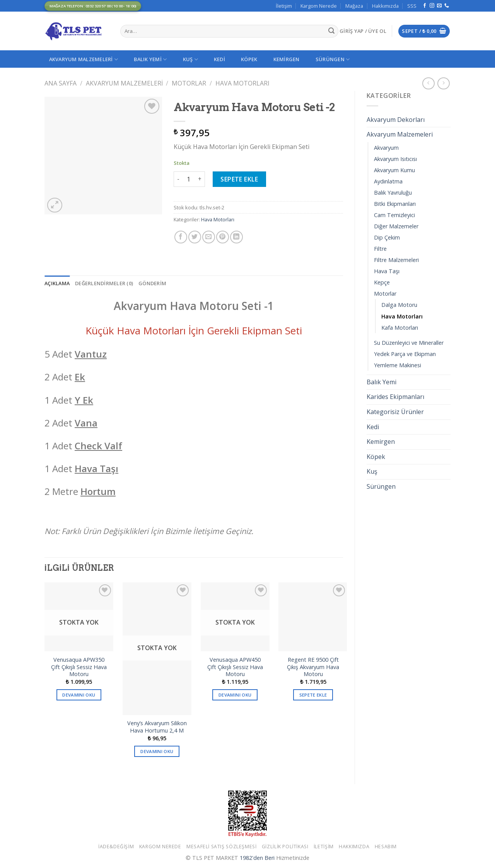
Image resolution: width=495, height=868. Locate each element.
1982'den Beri (257, 858)
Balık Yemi (150, 59)
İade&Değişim (116, 847)
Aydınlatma (388, 181)
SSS (412, 6)
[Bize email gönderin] (439, 6)
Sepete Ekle (239, 179)
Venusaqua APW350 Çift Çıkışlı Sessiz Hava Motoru (79, 667)
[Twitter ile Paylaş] (195, 237)
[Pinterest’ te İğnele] (223, 237)
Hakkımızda (385, 6)
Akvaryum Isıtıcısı (395, 159)
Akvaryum (386, 148)
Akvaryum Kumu (394, 170)
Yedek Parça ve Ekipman (405, 354)
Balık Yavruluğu (393, 193)
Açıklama (57, 283)
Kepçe (382, 282)
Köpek (249, 59)
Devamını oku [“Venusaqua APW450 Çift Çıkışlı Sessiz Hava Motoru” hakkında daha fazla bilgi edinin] (235, 695)
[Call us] (447, 6)
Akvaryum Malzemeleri (84, 59)
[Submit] (331, 31)
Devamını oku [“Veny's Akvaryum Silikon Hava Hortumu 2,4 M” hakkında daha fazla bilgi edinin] (157, 751)
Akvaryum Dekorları (396, 120)
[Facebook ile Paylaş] (181, 237)
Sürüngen (333, 59)
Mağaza (354, 6)
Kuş (190, 59)
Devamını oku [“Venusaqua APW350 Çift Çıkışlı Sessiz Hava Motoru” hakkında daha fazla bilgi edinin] (79, 695)
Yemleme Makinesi (398, 365)
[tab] (57, 283)
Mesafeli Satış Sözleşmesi (221, 847)
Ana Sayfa (61, 83)
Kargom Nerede (319, 6)
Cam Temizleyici (394, 215)
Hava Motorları (242, 83)
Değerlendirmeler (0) (104, 283)
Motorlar (189, 83)
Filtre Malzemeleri (396, 260)
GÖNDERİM (152, 283)
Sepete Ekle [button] (313, 695)
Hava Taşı (387, 271)
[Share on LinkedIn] (236, 237)
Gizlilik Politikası (285, 847)
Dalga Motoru (399, 305)
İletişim (284, 6)
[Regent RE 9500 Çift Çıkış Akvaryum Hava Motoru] (313, 617)
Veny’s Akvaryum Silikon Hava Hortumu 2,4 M (157, 727)
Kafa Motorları (400, 328)
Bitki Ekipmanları (395, 204)
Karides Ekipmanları (395, 397)
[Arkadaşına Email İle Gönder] (209, 237)
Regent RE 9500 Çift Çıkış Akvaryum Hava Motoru (313, 667)
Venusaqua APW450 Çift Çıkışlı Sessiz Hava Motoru (235, 667)
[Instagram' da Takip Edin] (432, 6)
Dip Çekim (387, 237)
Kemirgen (287, 59)
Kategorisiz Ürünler (395, 412)
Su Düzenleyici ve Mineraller (409, 343)
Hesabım (386, 847)
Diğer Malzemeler (396, 226)
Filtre (380, 249)
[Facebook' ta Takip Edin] (425, 6)
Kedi (219, 59)
